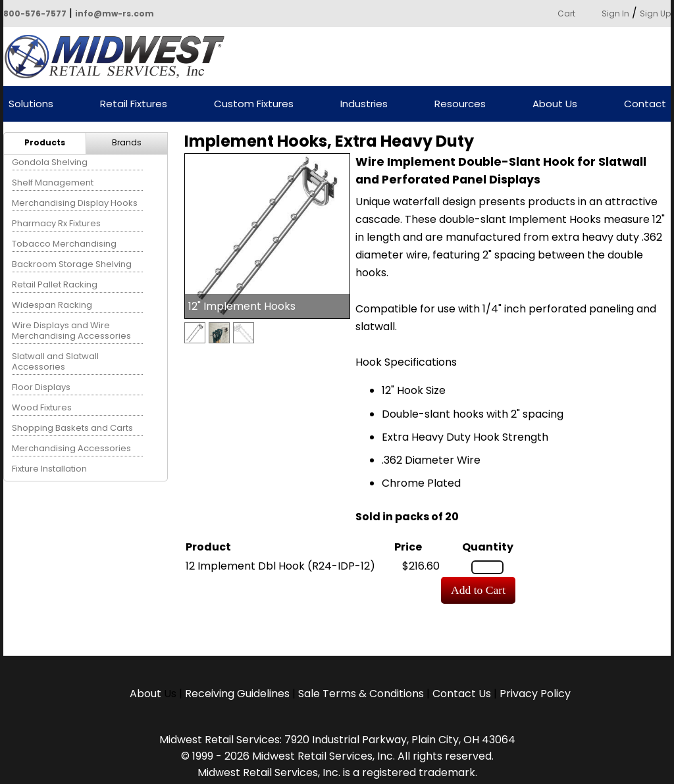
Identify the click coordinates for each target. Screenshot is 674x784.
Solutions (31, 104)
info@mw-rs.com (115, 13)
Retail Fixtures (134, 104)
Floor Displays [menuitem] (41, 387)
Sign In (615, 13)
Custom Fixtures (254, 104)
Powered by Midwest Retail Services (119, 57)
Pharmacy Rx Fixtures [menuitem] (56, 223)
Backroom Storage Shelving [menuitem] (72, 264)
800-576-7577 (35, 13)
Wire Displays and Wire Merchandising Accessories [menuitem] (71, 331)
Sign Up (655, 13)
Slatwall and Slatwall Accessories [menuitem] (55, 361)
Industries (364, 104)
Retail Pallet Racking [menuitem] (55, 284)
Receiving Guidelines (237, 694)
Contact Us (462, 694)
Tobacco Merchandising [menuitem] (64, 244)
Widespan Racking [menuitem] (52, 305)
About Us (555, 104)
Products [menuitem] (45, 142)
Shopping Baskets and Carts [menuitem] (72, 428)
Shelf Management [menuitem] (53, 183)
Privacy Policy (535, 694)
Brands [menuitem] (127, 142)
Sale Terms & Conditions (361, 694)
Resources (460, 104)
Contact (645, 104)
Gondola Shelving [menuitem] (50, 162)
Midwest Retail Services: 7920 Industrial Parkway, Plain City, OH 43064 (337, 740)
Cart (566, 13)
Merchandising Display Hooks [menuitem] (75, 203)
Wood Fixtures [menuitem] (42, 407)
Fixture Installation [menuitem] (49, 469)
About (147, 694)
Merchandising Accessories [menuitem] (71, 448)
